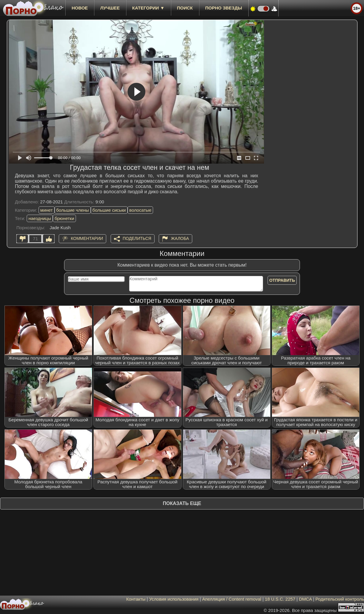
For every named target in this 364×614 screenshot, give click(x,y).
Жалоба (180, 238)
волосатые (140, 210)
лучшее (110, 8)
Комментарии (87, 238)
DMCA (305, 599)
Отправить (282, 280)
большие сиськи (109, 210)
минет (47, 210)
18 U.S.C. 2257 (280, 599)
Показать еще (182, 503)
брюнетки (64, 218)
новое (80, 8)
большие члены (73, 210)
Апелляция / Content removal (232, 599)
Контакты (136, 599)
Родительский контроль (340, 599)
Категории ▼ (148, 8)
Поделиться (137, 238)
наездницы (40, 218)
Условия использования (174, 599)
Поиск (185, 8)
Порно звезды (224, 8)
